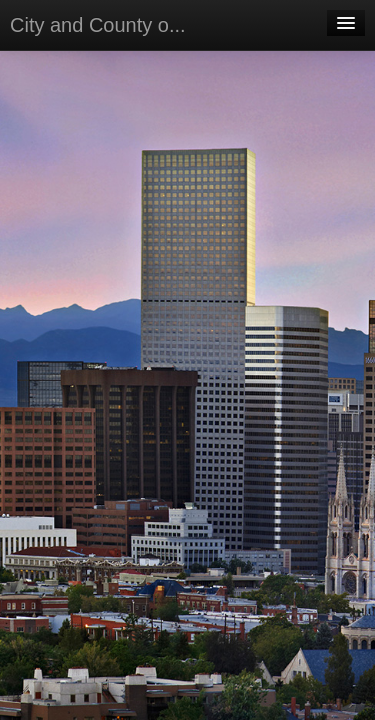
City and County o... (98, 25)
